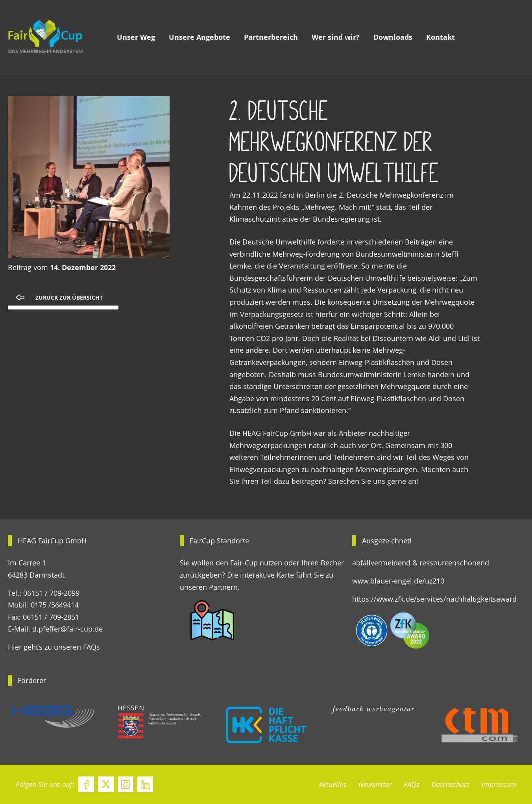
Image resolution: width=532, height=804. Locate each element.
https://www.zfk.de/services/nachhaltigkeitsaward (434, 599)
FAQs (412, 784)
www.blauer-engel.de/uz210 (398, 581)
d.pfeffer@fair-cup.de (67, 629)
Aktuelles (333, 784)
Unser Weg (136, 37)
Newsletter (375, 784)
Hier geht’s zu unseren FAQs (54, 647)
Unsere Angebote (199, 37)
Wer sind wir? (336, 37)
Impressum (499, 784)
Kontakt (441, 37)
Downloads (393, 37)
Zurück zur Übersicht (69, 298)
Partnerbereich (271, 37)
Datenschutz (450, 784)
